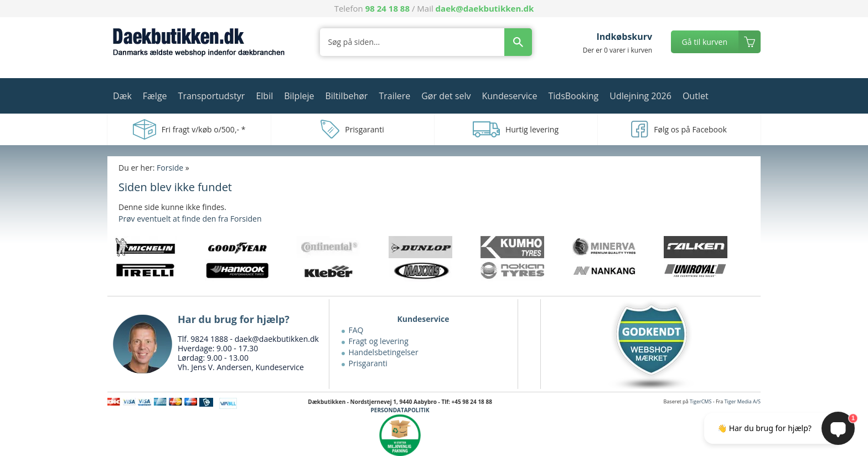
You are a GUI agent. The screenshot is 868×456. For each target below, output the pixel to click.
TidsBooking (574, 96)
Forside (170, 168)
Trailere (394, 96)
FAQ (356, 330)
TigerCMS (701, 401)
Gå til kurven (705, 42)
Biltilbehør (346, 96)
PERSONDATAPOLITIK (400, 410)
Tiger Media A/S (743, 401)
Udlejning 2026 (640, 96)
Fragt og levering (379, 341)
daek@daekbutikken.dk (485, 8)
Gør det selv (446, 96)
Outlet (696, 96)
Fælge (155, 96)
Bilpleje (299, 96)
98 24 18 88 (387, 8)
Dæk (122, 96)
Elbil (264, 96)
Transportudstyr (212, 96)
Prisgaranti (368, 363)
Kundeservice (509, 96)
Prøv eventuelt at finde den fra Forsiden (190, 219)
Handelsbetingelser (384, 352)
